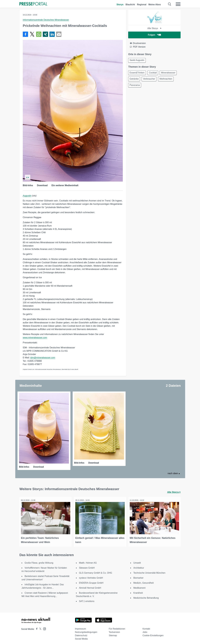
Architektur (139, 566)
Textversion (114, 631)
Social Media (81, 637)
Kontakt (146, 627)
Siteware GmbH (87, 566)
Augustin (27, 196)
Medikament (139, 586)
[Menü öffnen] (178, 4)
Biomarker (138, 576)
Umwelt (137, 561)
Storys (120, 5)
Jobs (145, 631)
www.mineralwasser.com (35, 338)
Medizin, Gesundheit (143, 581)
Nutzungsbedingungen (86, 631)
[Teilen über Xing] (45, 34)
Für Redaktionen (117, 627)
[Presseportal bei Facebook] (36, 628)
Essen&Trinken (137, 73)
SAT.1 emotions (87, 600)
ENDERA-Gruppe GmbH (91, 581)
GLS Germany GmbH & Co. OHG (96, 571)
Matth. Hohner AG (88, 561)
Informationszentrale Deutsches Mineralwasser (46, 20)
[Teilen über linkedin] (52, 34)
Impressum (80, 627)
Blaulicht (130, 5)
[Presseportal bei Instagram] (44, 627)
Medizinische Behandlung (146, 596)
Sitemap (113, 634)
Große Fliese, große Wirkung (39, 561)
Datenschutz (81, 634)
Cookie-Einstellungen (153, 634)
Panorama (153, 87)
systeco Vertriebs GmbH (91, 576)
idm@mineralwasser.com (43, 358)
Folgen (154, 35)
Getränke (154, 80)
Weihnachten (136, 87)
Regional (142, 5)
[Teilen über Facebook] (25, 34)
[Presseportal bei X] (40, 628)
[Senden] (59, 34)
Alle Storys (154, 28)
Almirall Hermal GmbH (90, 586)
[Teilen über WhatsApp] (39, 34)
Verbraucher (170, 80)
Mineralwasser (137, 80)
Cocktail (154, 73)
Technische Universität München (149, 571)
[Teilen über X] (32, 34)
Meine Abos (155, 5)
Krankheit (138, 591)
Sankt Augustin (137, 60)
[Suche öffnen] (170, 4)
